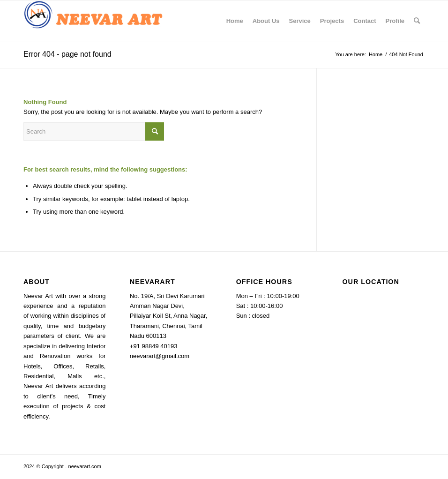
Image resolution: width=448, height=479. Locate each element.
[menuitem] (235, 21)
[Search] (417, 21)
